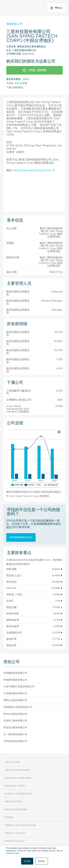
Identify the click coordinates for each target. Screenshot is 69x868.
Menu (56, 8)
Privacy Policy (15, 833)
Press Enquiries (16, 810)
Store (9, 817)
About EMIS (12, 762)
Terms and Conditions (20, 825)
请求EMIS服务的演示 (21, 537)
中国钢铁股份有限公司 (15, 673)
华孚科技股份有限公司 (15, 741)
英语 (17, 83)
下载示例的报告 (15, 88)
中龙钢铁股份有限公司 (15, 693)
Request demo (15, 786)
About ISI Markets (17, 770)
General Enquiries (18, 778)
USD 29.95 (34, 70)
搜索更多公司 (14, 24)
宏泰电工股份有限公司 (15, 721)
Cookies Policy (12, 853)
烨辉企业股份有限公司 (15, 700)
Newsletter (13, 802)
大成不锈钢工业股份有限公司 (19, 687)
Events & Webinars (18, 794)
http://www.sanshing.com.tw (34, 170)
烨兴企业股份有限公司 (15, 714)
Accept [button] (27, 861)
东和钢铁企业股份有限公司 (18, 707)
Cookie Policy (15, 841)
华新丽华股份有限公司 (15, 680)
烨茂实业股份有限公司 (15, 728)
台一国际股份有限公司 (15, 734)
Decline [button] (42, 861)
